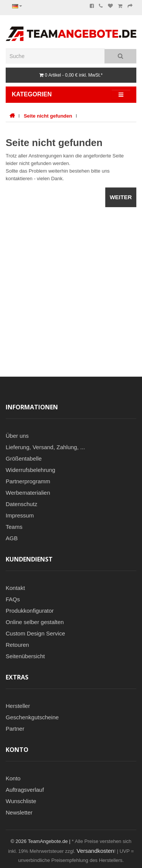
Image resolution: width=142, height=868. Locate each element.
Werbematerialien (28, 493)
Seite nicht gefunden (48, 116)
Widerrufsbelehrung (30, 470)
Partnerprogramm (28, 481)
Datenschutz (21, 504)
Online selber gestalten (35, 622)
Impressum (20, 515)
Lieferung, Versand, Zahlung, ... (45, 447)
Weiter (121, 197)
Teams (14, 527)
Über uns (17, 436)
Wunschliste (21, 801)
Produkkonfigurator (30, 611)
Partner (15, 729)
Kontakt (15, 588)
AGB (12, 538)
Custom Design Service (35, 633)
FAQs (13, 599)
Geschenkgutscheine (32, 717)
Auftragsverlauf (25, 790)
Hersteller (18, 706)
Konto (13, 778)
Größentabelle (24, 458)
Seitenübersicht (25, 656)
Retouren (17, 645)
